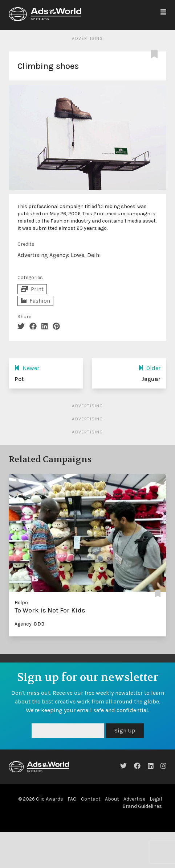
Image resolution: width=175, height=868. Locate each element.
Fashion (35, 301)
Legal (156, 799)
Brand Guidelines (142, 806)
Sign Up (125, 730)
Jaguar (151, 379)
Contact (91, 799)
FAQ (72, 799)
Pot (19, 379)
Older (149, 368)
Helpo (21, 603)
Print (32, 289)
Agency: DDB (29, 624)
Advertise (134, 799)
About (112, 799)
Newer (27, 368)
